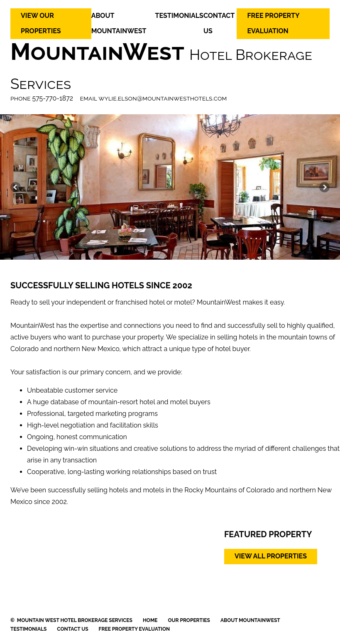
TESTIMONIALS (179, 16)
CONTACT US (72, 629)
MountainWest (97, 52)
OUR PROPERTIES (189, 620)
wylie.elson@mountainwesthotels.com (163, 98)
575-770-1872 (53, 98)
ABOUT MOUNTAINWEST (250, 620)
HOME (150, 620)
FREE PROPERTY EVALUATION (135, 629)
